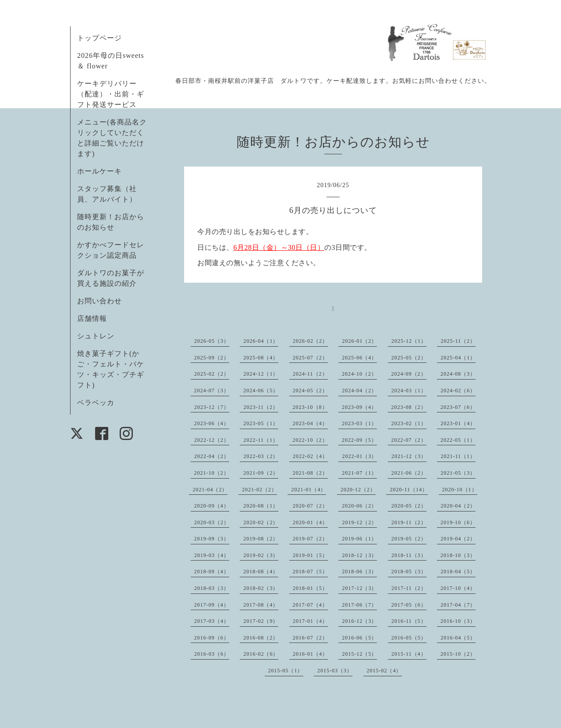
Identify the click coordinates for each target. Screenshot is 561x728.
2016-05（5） (409, 638)
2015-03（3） (335, 671)
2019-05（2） (409, 539)
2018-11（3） (409, 555)
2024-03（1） (409, 391)
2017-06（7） (359, 605)
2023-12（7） (212, 407)
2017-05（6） (409, 605)
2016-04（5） (458, 638)
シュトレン (96, 336)
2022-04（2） (212, 456)
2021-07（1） (359, 473)
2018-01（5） (310, 588)
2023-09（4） (359, 407)
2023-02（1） (409, 423)
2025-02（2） (212, 374)
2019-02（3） (261, 555)
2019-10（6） (458, 522)
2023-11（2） (261, 407)
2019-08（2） (261, 539)
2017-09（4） (212, 605)
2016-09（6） (212, 638)
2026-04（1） (261, 341)
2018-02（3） (261, 588)
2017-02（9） (261, 621)
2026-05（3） (212, 341)
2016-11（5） (409, 621)
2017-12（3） (359, 588)
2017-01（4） (310, 621)
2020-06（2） (359, 506)
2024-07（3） (212, 391)
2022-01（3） (359, 456)
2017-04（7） (458, 605)
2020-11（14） (409, 490)
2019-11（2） (409, 522)
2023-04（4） (310, 423)
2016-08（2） (261, 638)
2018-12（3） (359, 555)
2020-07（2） (310, 506)
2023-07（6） (458, 407)
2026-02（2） (310, 341)
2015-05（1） (286, 671)
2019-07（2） (310, 539)
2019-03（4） (212, 555)
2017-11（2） (409, 588)
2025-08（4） (261, 358)
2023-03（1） (359, 423)
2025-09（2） (212, 358)
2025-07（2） (310, 358)
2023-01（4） (458, 423)
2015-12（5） (359, 654)
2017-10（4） (458, 588)
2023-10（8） (310, 407)
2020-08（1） (261, 506)
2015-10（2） (458, 654)
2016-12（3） (359, 621)
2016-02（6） (261, 654)
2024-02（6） (458, 391)
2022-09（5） (359, 440)
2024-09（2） (409, 374)
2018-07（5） (310, 572)
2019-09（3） (212, 539)
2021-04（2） (210, 490)
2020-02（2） (261, 522)
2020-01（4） (310, 522)
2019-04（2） (458, 539)
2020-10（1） (460, 490)
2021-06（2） (409, 473)
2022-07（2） (409, 440)
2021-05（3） (458, 473)
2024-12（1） (261, 374)
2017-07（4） (310, 605)
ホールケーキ (99, 171)
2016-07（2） (310, 638)
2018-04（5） (458, 572)
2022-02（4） (310, 456)
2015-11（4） (409, 654)
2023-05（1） (261, 423)
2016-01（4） (310, 654)
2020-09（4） (212, 506)
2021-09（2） (261, 473)
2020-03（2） (212, 522)
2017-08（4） (261, 605)
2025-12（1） (409, 341)
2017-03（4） (212, 621)
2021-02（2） (259, 490)
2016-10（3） (458, 621)
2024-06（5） (261, 391)
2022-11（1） (261, 440)
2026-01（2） (359, 341)
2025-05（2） (409, 358)
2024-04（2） (359, 391)
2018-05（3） (409, 572)
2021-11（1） (458, 456)
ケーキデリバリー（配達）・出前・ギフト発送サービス (111, 94)
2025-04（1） (458, 358)
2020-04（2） (458, 506)
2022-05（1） (458, 440)
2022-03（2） (261, 456)
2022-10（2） (310, 440)
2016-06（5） (359, 638)
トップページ (99, 38)
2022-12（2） (212, 440)
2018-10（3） (458, 555)
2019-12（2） (359, 522)
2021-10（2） (212, 473)
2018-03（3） (212, 588)
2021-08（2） (310, 473)
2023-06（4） (212, 423)
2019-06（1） (359, 539)
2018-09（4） (212, 572)
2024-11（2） (310, 374)
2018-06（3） (359, 572)
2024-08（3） (458, 374)
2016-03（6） (212, 654)
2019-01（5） (310, 555)
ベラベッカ (96, 403)
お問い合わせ (99, 301)
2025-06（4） (359, 358)
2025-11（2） (458, 341)
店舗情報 (92, 318)
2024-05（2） (310, 391)
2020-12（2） (358, 490)
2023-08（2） (409, 407)
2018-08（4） (261, 572)
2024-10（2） (359, 374)
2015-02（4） (384, 671)
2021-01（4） (309, 490)
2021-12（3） (409, 456)
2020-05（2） (409, 506)
